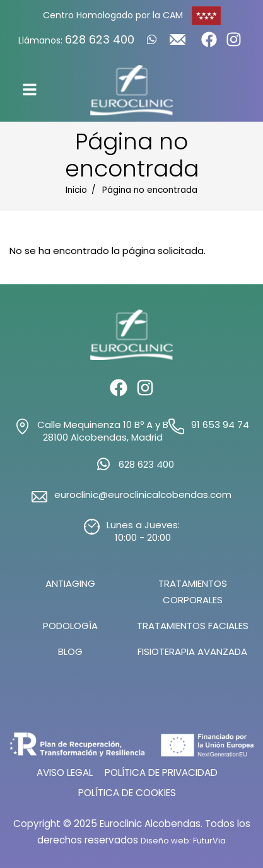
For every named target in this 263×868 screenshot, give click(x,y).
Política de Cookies (127, 793)
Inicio (76, 190)
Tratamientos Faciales (193, 626)
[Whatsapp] (152, 39)
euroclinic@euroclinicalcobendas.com (143, 495)
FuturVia (209, 841)
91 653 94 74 (220, 425)
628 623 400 (100, 39)
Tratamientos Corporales (193, 592)
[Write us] (178, 43)
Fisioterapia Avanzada (192, 651)
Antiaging (70, 583)
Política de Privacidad (161, 773)
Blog (70, 651)
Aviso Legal (65, 773)
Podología (70, 626)
